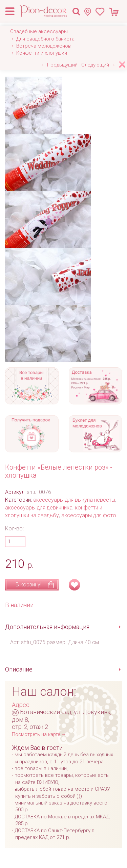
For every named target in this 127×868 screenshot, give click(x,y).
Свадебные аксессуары (39, 31)
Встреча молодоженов (44, 46)
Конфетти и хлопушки (42, 53)
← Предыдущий (59, 65)
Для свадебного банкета (45, 39)
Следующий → (98, 65)
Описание (19, 669)
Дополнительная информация (47, 627)
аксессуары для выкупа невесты (74, 500)
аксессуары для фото (89, 515)
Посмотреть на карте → (39, 734)
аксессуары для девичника (39, 508)
